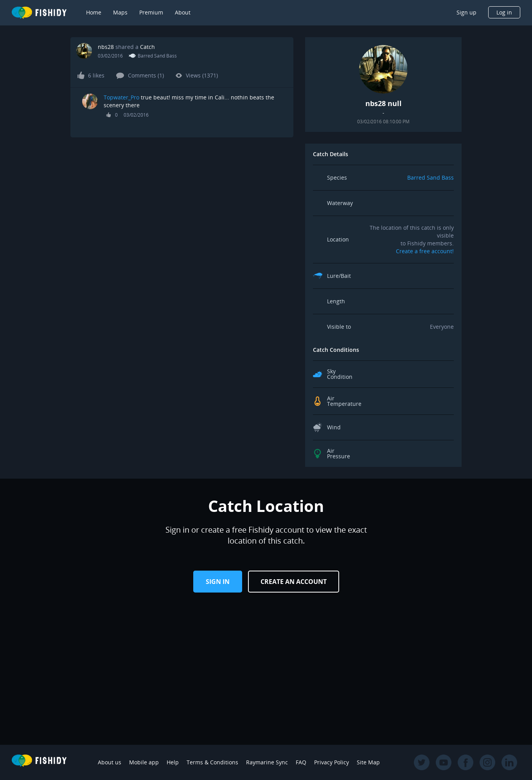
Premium (151, 12)
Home (94, 12)
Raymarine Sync (267, 762)
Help (173, 762)
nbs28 (106, 47)
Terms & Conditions (212, 762)
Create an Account (294, 582)
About (183, 12)
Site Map (368, 762)
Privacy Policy (332, 762)
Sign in (218, 582)
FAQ (301, 762)
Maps (120, 12)
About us (110, 762)
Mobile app (144, 762)
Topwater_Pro (121, 97)
